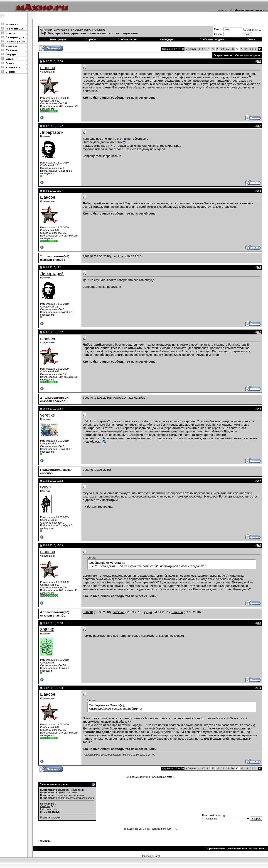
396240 (88, 256)
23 (218, 49)
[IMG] (43, 809)
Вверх (263, 848)
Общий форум (83, 30)
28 (242, 49)
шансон (48, 68)
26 (232, 49)
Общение (100, 30)
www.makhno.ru (237, 848)
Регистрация (58, 39)
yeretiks (47, 415)
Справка (91, 39)
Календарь (167, 39)
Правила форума (50, 817)
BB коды (45, 804)
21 (208, 49)
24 (223, 49)
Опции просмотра (246, 55)
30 (251, 49)
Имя (217, 29)
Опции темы (221, 55)
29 (247, 49)
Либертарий (52, 132)
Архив (253, 848)
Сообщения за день (212, 39)
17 (203, 49)
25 (227, 49)
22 (213, 49)
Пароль (219, 34)
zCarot (156, 856)
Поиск (251, 39)
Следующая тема (162, 777)
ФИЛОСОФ (120, 398)
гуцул (45, 487)
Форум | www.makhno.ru (58, 30)
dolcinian (119, 256)
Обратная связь (215, 848)
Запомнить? (252, 30)
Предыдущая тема (139, 777)
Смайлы (45, 806)
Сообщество (127, 39)
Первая (191, 49)
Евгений (177, 612)
